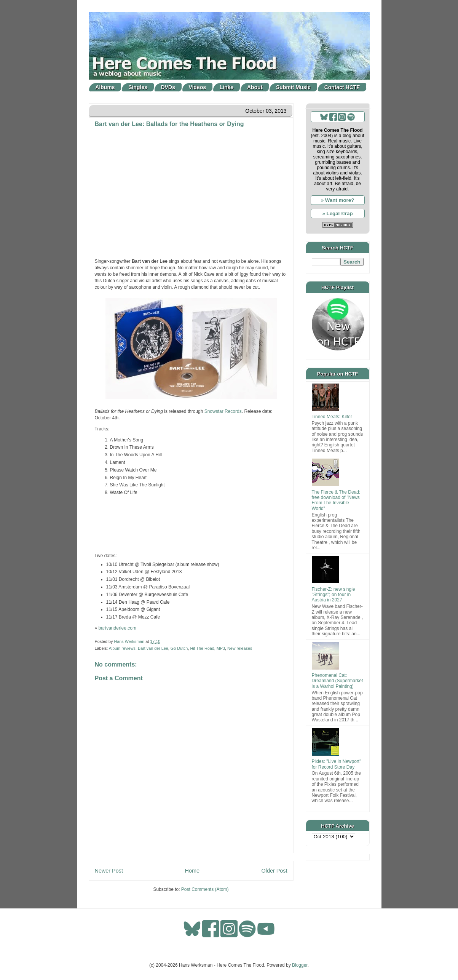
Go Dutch (179, 648)
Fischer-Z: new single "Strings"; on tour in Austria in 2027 (334, 595)
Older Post (274, 871)
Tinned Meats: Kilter (332, 417)
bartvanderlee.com (117, 628)
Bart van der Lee (153, 648)
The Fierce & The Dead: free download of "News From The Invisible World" (336, 500)
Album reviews (122, 648)
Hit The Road (202, 648)
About (255, 87)
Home (192, 871)
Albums (105, 87)
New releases (240, 648)
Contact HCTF (342, 87)
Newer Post (109, 871)
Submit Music (293, 87)
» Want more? (338, 200)
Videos (198, 87)
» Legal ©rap (337, 213)
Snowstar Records (223, 411)
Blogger (300, 965)
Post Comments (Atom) (205, 889)
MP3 (221, 648)
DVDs (168, 87)
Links (227, 87)
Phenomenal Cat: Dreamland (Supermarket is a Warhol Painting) (338, 681)
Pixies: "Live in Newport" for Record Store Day (337, 764)
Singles (138, 87)
